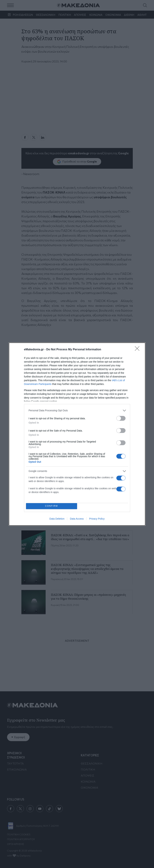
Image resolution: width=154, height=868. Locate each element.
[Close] (138, 350)
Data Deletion (57, 519)
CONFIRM (52, 506)
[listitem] (77, 411)
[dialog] (77, 434)
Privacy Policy (97, 519)
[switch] (121, 418)
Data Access (77, 519)
